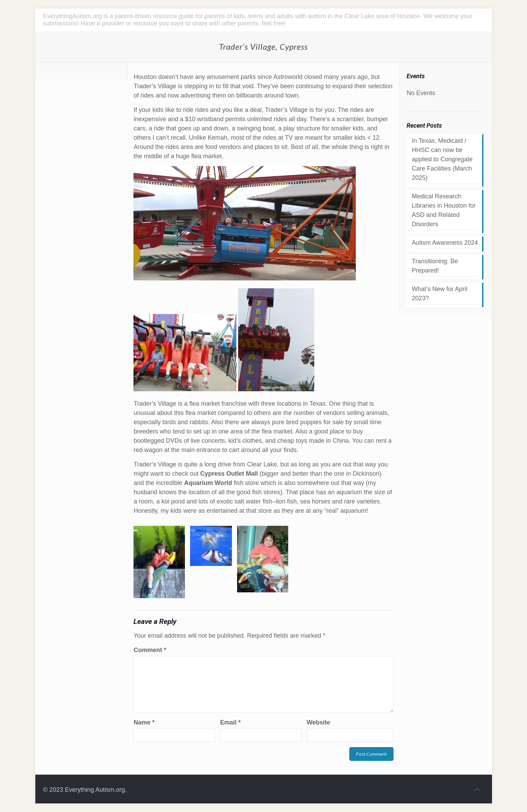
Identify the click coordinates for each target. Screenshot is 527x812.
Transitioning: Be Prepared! (435, 266)
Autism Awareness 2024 (445, 243)
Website (319, 722)
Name (144, 722)
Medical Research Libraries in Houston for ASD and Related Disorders (444, 210)
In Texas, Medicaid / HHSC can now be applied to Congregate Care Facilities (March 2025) (442, 159)
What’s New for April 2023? (440, 294)
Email (231, 722)
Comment (150, 650)
